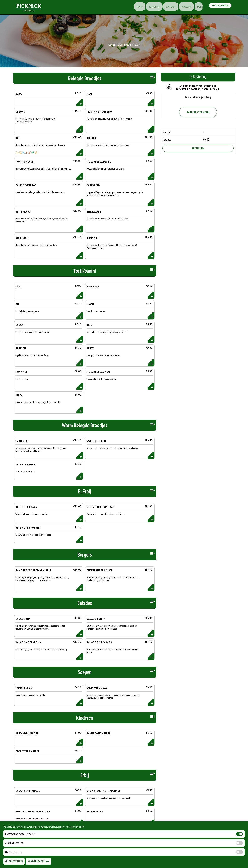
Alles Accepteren (14, 861)
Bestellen (150, 8)
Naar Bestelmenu (198, 112)
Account (184, 8)
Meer (198, 8)
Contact (167, 8)
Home (135, 8)
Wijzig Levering (220, 7)
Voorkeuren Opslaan (38, 861)
